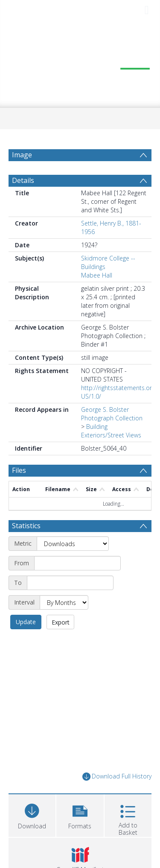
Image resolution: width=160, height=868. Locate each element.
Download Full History (117, 777)
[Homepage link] (80, 64)
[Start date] (77, 563)
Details (23, 180)
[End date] (70, 583)
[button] (80, 814)
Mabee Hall (97, 275)
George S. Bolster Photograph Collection (112, 414)
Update (26, 622)
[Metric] (73, 544)
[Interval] (64, 602)
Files (19, 470)
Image (22, 155)
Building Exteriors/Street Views (111, 431)
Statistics (26, 526)
